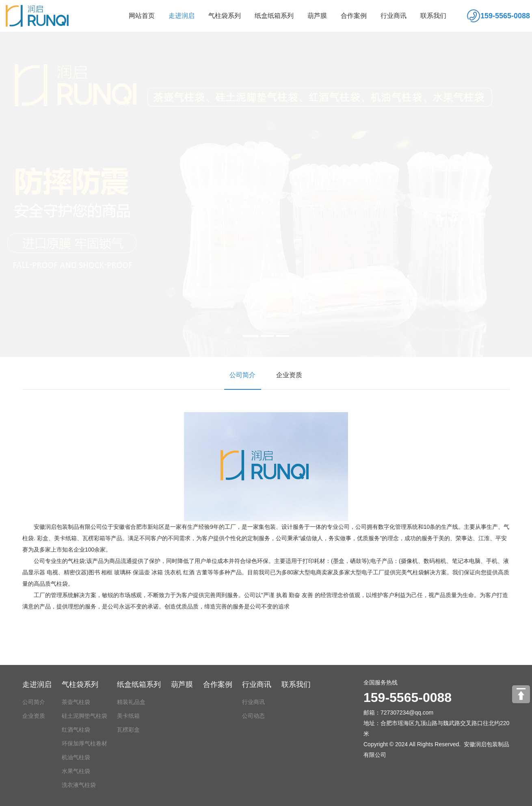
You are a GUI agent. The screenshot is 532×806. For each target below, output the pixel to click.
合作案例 (354, 16)
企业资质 (287, 375)
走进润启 (182, 16)
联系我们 (433, 16)
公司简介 (240, 375)
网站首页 (142, 16)
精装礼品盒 (131, 702)
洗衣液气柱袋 (79, 785)
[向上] (521, 694)
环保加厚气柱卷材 (84, 743)
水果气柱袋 (76, 771)
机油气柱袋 (76, 757)
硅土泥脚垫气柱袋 (84, 716)
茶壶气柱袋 (76, 702)
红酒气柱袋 (76, 730)
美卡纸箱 (128, 716)
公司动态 (253, 716)
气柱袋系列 (225, 16)
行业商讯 (394, 16)
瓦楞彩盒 (128, 730)
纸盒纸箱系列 (274, 16)
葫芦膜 (317, 16)
